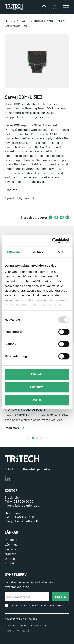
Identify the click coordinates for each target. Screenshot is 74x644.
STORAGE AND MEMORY (49, 21)
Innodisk (29, 198)
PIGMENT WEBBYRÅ (17, 631)
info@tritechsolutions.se (22, 505)
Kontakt (10, 563)
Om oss (10, 558)
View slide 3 (41, 438)
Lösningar (12, 544)
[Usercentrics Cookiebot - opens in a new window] (53, 241)
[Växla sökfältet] (44, 7)
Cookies (32, 619)
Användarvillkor (14, 619)
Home (9, 21)
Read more (12, 428)
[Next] (46, 438)
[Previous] (28, 438)
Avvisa (37, 400)
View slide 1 (33, 438)
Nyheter (10, 554)
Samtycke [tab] (13, 252)
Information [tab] (37, 252)
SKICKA (60, 597)
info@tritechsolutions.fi (21, 521)
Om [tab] (61, 252)
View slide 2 (37, 438)
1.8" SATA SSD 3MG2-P (26, 409)
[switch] (66, 7)
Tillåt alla (37, 374)
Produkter (23, 21)
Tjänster (11, 549)
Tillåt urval (37, 387)
